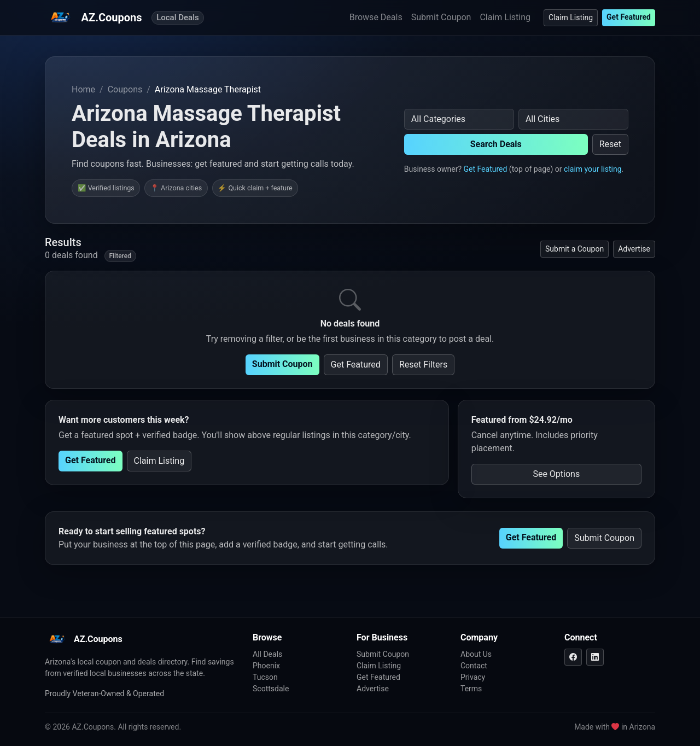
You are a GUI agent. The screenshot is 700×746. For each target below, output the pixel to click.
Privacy (473, 677)
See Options (556, 474)
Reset (610, 144)
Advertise (634, 249)
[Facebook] (573, 657)
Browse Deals (376, 17)
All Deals (267, 654)
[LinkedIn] (595, 657)
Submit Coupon (441, 17)
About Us (476, 654)
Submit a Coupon (574, 249)
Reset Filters (423, 365)
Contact (474, 666)
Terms (471, 689)
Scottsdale (271, 689)
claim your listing (593, 169)
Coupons (125, 89)
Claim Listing (505, 17)
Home (83, 89)
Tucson (265, 677)
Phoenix (266, 666)
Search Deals (496, 144)
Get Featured (629, 17)
